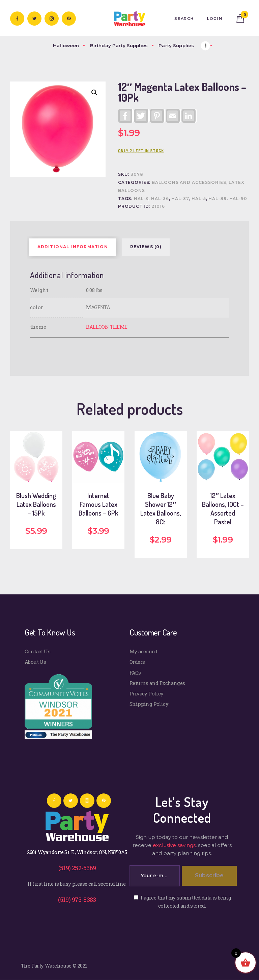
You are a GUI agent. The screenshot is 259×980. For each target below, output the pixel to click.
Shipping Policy (149, 704)
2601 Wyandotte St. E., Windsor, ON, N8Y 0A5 (77, 852)
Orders (137, 662)
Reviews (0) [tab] (146, 247)
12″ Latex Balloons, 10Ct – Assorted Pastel (223, 509)
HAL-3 (141, 199)
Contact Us (37, 651)
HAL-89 (218, 199)
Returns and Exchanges (157, 683)
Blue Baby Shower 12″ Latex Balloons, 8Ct (161, 509)
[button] (94, 93)
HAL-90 (238, 199)
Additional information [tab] (73, 247)
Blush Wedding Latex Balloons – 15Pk (36, 504)
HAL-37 (180, 199)
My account (143, 651)
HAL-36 (160, 199)
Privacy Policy (147, 693)
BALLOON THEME (107, 327)
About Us (35, 662)
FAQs (135, 673)
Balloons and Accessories (189, 183)
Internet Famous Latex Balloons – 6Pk (98, 504)
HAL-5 (199, 199)
